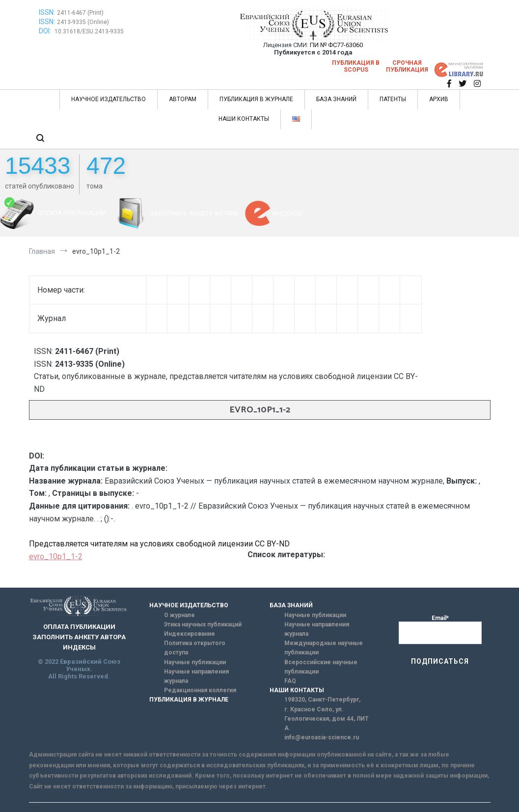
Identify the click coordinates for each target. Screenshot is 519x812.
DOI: (46, 31)
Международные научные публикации (324, 648)
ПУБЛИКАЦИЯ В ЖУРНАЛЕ (256, 99)
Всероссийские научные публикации (321, 667)
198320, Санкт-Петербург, (322, 700)
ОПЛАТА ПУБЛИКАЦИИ (72, 213)
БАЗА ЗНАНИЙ (336, 99)
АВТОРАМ (183, 99)
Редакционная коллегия (200, 690)
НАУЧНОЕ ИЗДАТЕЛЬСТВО (109, 99)
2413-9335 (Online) (83, 22)
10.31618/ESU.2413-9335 (89, 31)
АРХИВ (439, 99)
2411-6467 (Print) (80, 13)
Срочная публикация (407, 66)
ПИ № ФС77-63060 (336, 45)
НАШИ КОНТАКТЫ (244, 119)
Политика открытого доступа (195, 648)
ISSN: (47, 12)
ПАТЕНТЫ (393, 99)
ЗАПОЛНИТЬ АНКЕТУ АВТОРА (194, 213)
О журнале (179, 615)
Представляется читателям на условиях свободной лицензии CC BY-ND (159, 544)
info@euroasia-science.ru (322, 737)
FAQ (290, 681)
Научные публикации (195, 662)
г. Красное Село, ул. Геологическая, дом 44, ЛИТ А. (327, 719)
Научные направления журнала (196, 676)
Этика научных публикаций (203, 624)
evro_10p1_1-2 (56, 556)
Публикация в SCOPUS (356, 66)
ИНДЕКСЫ (288, 213)
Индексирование (190, 634)
